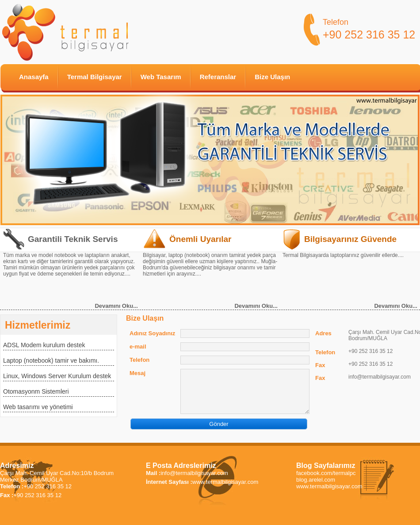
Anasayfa (34, 77)
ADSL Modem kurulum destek (44, 345)
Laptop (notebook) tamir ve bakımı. (51, 360)
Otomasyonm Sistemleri (36, 391)
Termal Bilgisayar (95, 77)
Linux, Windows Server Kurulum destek (57, 376)
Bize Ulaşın (272, 77)
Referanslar (218, 77)
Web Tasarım (161, 77)
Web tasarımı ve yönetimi (38, 407)
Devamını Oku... (116, 306)
